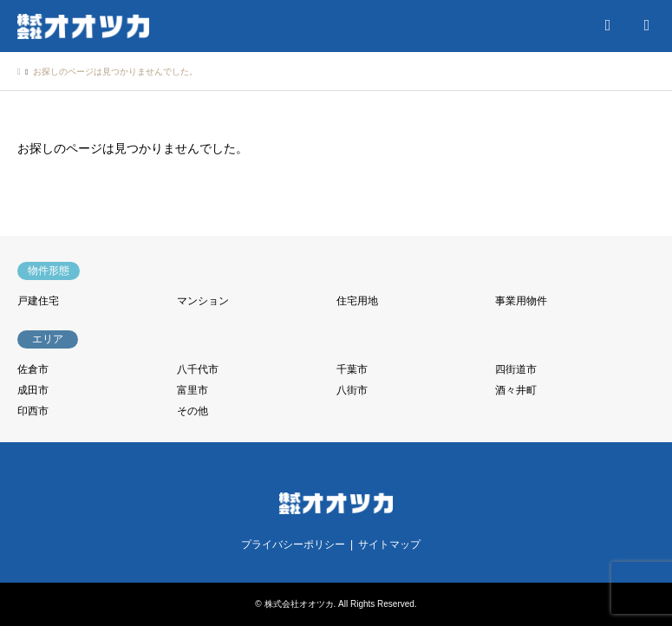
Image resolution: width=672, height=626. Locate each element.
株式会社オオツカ (299, 604)
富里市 (192, 390)
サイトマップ (389, 544)
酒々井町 (516, 390)
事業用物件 (521, 301)
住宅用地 (357, 301)
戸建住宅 (38, 301)
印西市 (33, 411)
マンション (203, 301)
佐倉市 (33, 369)
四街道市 (516, 369)
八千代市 (198, 369)
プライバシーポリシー (293, 544)
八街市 (352, 390)
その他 (192, 411)
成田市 (33, 390)
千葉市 (352, 369)
